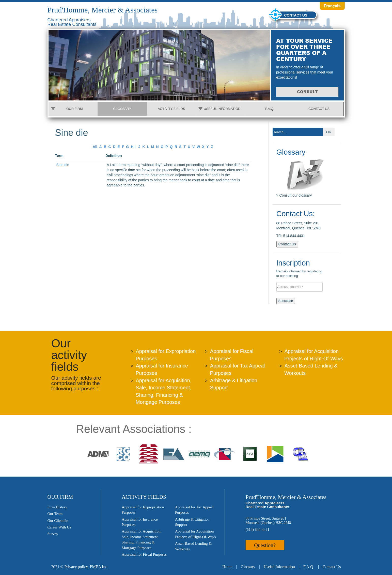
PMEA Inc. (99, 567)
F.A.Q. (270, 109)
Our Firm (74, 109)
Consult (307, 92)
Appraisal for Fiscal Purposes (144, 554)
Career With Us (59, 527)
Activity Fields (171, 109)
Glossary (122, 109)
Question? (265, 545)
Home (227, 567)
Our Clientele (58, 521)
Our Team (55, 514)
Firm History (57, 507)
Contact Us (319, 109)
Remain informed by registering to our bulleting (301, 269)
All (95, 147)
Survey (53, 534)
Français (332, 6)
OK (328, 132)
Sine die (63, 165)
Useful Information (222, 109)
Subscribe (286, 301)
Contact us (296, 15)
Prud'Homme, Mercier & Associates (103, 10)
